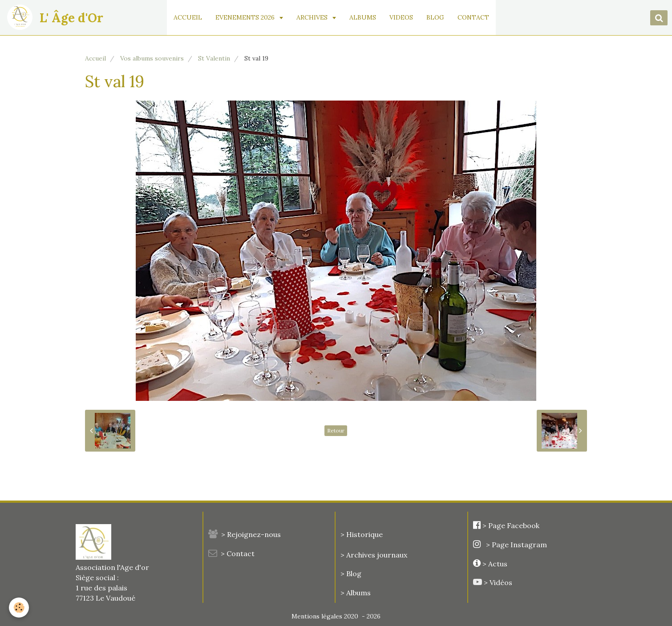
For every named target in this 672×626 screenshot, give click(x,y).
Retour (336, 430)
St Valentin (214, 58)
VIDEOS (402, 17)
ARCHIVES (313, 17)
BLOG (436, 17)
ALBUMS (363, 17)
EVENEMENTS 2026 (246, 17)
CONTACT (474, 17)
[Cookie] (19, 608)
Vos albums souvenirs (152, 58)
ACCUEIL (188, 17)
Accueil (95, 58)
